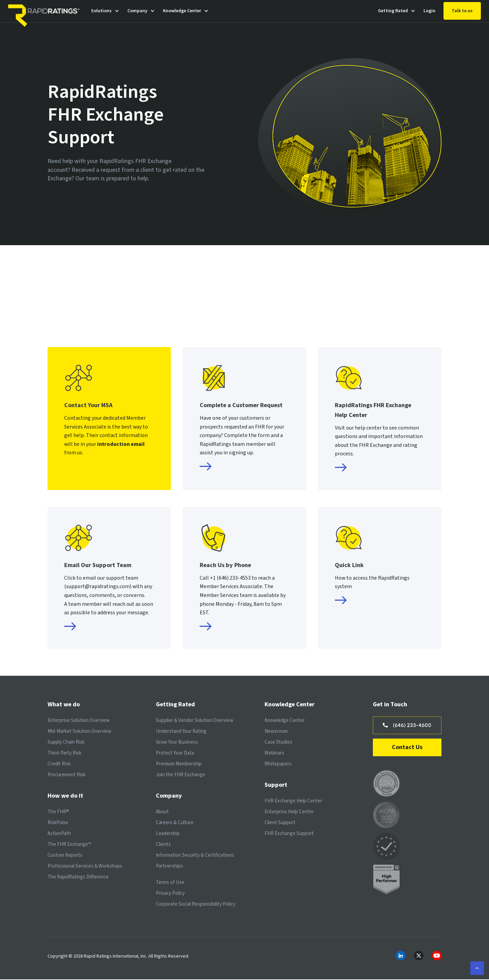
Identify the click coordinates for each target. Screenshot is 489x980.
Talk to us (462, 11)
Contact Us (407, 748)
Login (429, 11)
